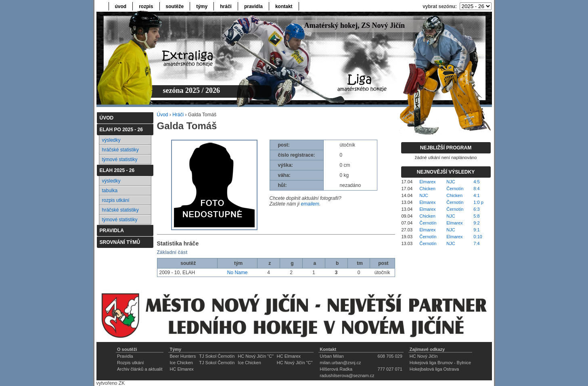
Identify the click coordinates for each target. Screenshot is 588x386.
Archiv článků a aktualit (140, 369)
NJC (451, 182)
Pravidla (125, 356)
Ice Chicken (181, 363)
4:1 (476, 195)
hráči (226, 6)
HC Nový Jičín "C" (256, 356)
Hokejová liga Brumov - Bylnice (440, 363)
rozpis (146, 6)
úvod (121, 6)
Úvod (163, 115)
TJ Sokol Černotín (217, 356)
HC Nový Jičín (424, 356)
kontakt (284, 6)
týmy (202, 6)
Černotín (455, 189)
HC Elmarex (289, 356)
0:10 (478, 237)
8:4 (476, 189)
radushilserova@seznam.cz (347, 376)
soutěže (175, 6)
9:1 (476, 230)
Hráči (178, 115)
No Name (238, 273)
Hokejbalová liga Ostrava (434, 369)
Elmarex (427, 182)
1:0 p (478, 202)
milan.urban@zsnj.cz (340, 363)
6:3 (476, 209)
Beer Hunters (183, 356)
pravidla (253, 6)
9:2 (476, 223)
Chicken (427, 189)
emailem (310, 204)
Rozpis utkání (131, 363)
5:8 (476, 216)
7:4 (476, 243)
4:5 (476, 182)
